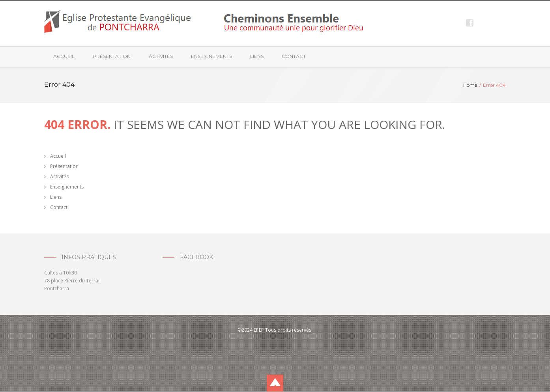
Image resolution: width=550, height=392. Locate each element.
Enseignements (211, 56)
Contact (294, 56)
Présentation (112, 56)
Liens (257, 56)
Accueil (64, 56)
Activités (161, 56)
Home (470, 85)
